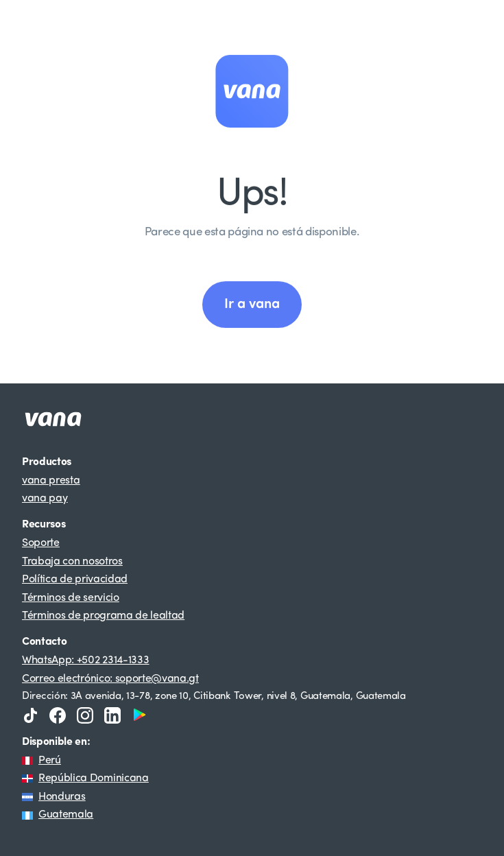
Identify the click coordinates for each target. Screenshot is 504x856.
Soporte (41, 543)
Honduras (62, 797)
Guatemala (66, 815)
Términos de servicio (71, 598)
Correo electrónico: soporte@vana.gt (110, 679)
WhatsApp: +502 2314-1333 (85, 661)
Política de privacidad (75, 580)
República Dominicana (94, 778)
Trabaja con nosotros (72, 562)
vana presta (51, 481)
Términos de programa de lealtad (103, 616)
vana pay (45, 499)
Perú (50, 761)
